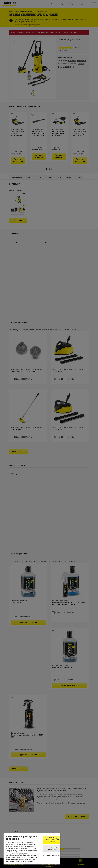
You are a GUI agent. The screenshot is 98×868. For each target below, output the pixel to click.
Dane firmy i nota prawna (24, 862)
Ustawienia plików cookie (53, 855)
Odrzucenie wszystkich (53, 849)
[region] (32, 849)
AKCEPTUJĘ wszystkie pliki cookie (53, 840)
